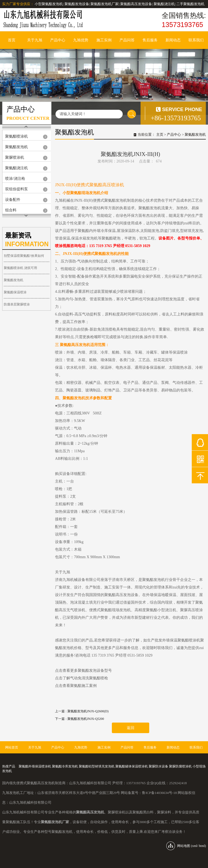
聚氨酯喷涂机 (17, 136)
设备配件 (13, 200)
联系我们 (196, 40)
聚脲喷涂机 (15, 157)
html (202, 846)
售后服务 (150, 40)
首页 (12, 40)
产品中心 (58, 40)
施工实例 (104, 40)
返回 (131, 728)
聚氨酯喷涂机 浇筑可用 (20, 268)
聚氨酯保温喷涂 (15, 292)
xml (195, 846)
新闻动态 (173, 40)
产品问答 (127, 40)
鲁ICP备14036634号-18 (159, 793)
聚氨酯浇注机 (17, 168)
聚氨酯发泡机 (17, 147)
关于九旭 (35, 40)
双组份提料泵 (17, 189)
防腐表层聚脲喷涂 (17, 304)
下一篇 (79, 719)
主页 (160, 134)
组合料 (11, 210)
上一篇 (82, 711)
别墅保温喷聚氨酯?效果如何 (24, 256)
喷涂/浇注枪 (15, 179)
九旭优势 (81, 40)
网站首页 (12, 747)
